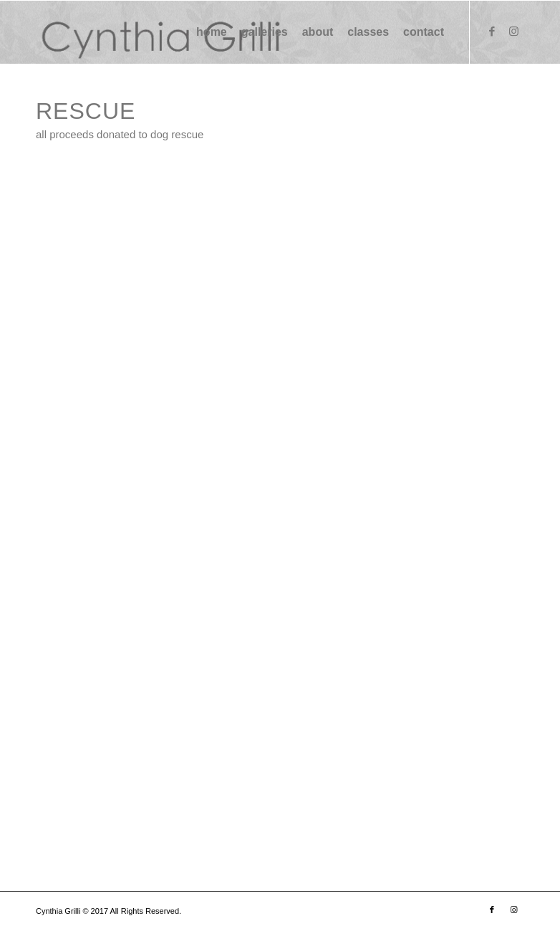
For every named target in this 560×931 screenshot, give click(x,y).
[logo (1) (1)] (159, 32)
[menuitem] (212, 32)
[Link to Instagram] (513, 32)
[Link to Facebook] (492, 32)
